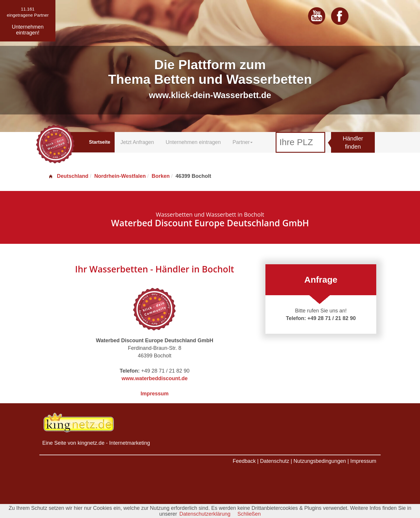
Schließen (249, 514)
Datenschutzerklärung (205, 514)
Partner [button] (243, 142)
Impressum (155, 394)
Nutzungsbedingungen (320, 461)
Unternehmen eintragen (193, 142)
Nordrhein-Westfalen (120, 176)
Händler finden (353, 143)
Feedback (244, 461)
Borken (161, 176)
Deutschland (68, 176)
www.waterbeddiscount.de (155, 378)
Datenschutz (274, 461)
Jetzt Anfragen (137, 142)
